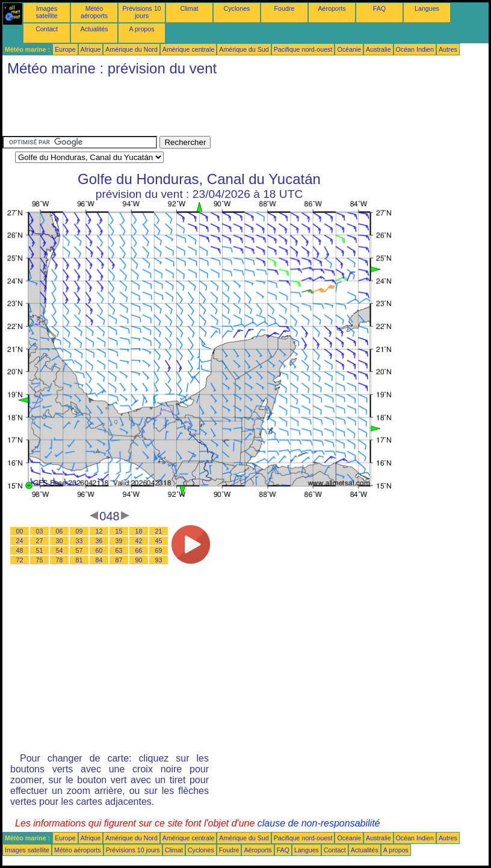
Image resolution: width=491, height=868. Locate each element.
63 (119, 550)
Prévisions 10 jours (142, 12)
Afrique (91, 49)
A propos (141, 29)
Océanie (349, 49)
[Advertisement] (221, 109)
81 (79, 560)
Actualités (94, 29)
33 (79, 541)
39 (119, 541)
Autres (448, 49)
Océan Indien (415, 49)
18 (139, 531)
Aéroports (332, 8)
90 (139, 560)
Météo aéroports (94, 12)
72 (20, 560)
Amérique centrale (188, 49)
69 (159, 550)
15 (119, 531)
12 (99, 531)
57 (79, 550)
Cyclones (237, 8)
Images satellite (46, 12)
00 (20, 531)
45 (159, 541)
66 (139, 550)
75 (40, 560)
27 (40, 541)
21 (159, 531)
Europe (65, 49)
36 (99, 541)
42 (139, 541)
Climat (189, 8)
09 (79, 531)
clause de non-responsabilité (319, 823)
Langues (427, 8)
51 (40, 550)
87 (119, 560)
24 (20, 541)
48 (20, 550)
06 (60, 531)
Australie (378, 49)
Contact (47, 29)
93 (159, 560)
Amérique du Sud (244, 49)
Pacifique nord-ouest (303, 49)
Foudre (285, 8)
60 (99, 550)
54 (60, 550)
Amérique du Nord (131, 49)
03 (40, 531)
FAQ (379, 8)
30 (60, 541)
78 (60, 560)
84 (99, 560)
